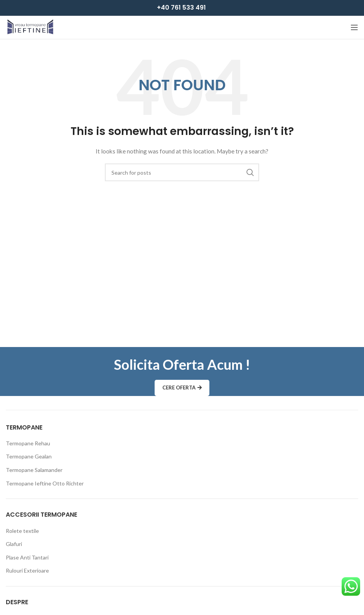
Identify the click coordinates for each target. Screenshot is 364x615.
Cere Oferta (182, 388)
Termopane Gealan (29, 456)
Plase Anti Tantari (27, 557)
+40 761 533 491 (181, 8)
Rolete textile (22, 531)
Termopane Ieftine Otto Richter (45, 483)
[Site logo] (30, 27)
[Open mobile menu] (354, 27)
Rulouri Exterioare (27, 570)
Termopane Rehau (28, 443)
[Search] (182, 172)
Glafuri (14, 544)
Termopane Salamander (34, 470)
